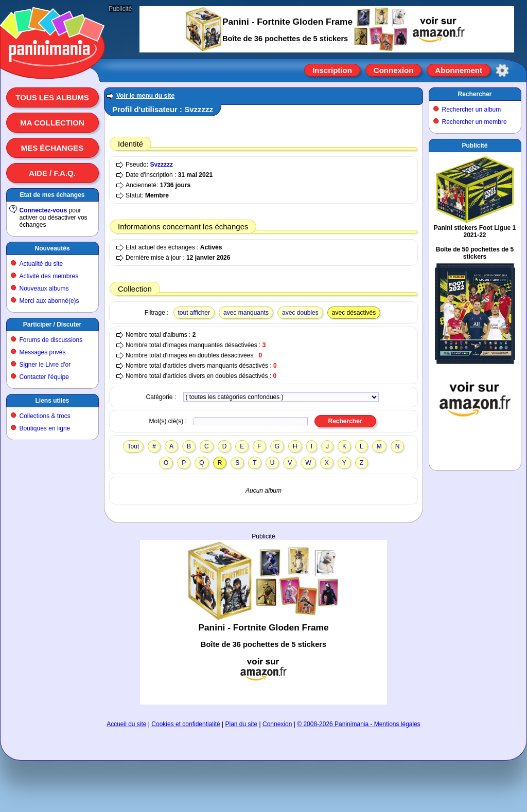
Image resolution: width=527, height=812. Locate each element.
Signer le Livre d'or (45, 365)
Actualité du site (41, 264)
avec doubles (300, 313)
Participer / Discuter (52, 324)
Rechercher (475, 94)
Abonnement (459, 70)
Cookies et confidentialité (186, 724)
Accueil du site (126, 724)
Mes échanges (52, 148)
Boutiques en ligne (45, 428)
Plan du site (242, 724)
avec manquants (246, 313)
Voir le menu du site (145, 96)
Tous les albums (52, 97)
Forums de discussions (51, 340)
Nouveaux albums (44, 288)
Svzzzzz (161, 165)
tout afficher (194, 313)
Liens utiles (52, 401)
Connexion (394, 70)
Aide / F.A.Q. (52, 173)
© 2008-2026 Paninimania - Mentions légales (359, 724)
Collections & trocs (45, 416)
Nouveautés (52, 248)
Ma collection (52, 123)
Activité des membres (49, 276)
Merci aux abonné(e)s (49, 301)
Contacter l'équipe (44, 377)
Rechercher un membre (475, 122)
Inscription (332, 70)
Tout (134, 446)
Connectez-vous (43, 210)
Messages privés (43, 352)
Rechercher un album (472, 110)
